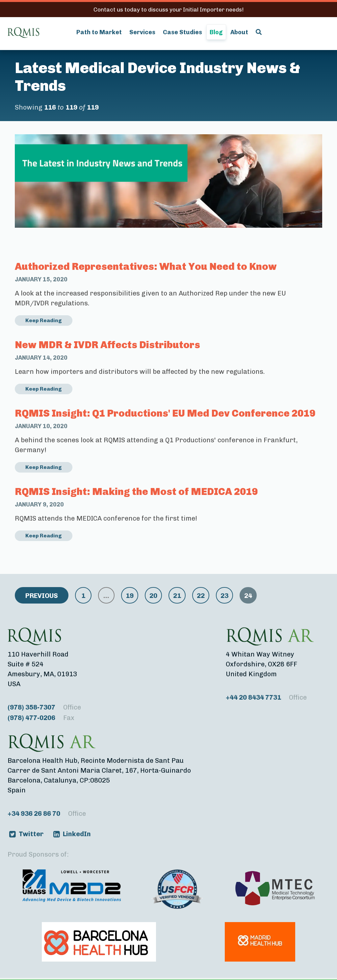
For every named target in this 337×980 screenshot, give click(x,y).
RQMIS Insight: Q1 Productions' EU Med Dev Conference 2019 (165, 413)
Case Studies (182, 32)
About (239, 32)
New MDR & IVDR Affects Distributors (107, 345)
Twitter (31, 834)
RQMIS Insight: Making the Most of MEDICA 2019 (136, 492)
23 (224, 596)
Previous (42, 596)
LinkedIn (77, 834)
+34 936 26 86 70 (47, 813)
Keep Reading (44, 320)
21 (177, 596)
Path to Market (99, 32)
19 (130, 596)
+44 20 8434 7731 (266, 697)
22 (201, 596)
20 (153, 596)
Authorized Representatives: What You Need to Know (146, 267)
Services (142, 32)
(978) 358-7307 (44, 707)
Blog (216, 32)
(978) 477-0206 (41, 718)
